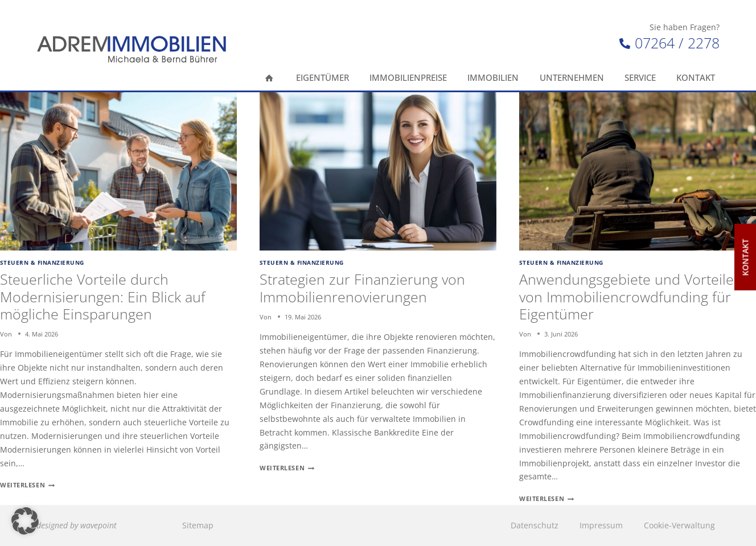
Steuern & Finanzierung (42, 263)
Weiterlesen (27, 485)
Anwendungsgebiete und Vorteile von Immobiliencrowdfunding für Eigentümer (626, 296)
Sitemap (198, 525)
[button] (25, 521)
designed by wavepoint (77, 525)
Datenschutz (535, 525)
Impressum (601, 525)
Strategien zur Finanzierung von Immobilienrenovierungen (362, 288)
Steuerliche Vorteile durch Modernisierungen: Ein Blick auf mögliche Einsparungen (103, 296)
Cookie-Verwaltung (679, 525)
